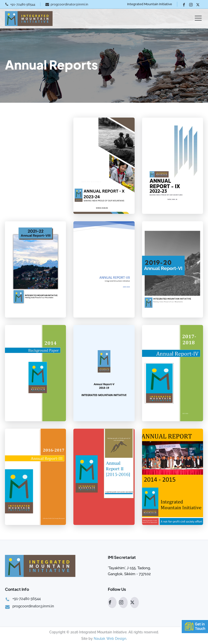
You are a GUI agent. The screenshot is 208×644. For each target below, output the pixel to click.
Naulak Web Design (110, 639)
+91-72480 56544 (23, 4)
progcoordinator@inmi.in (69, 4)
